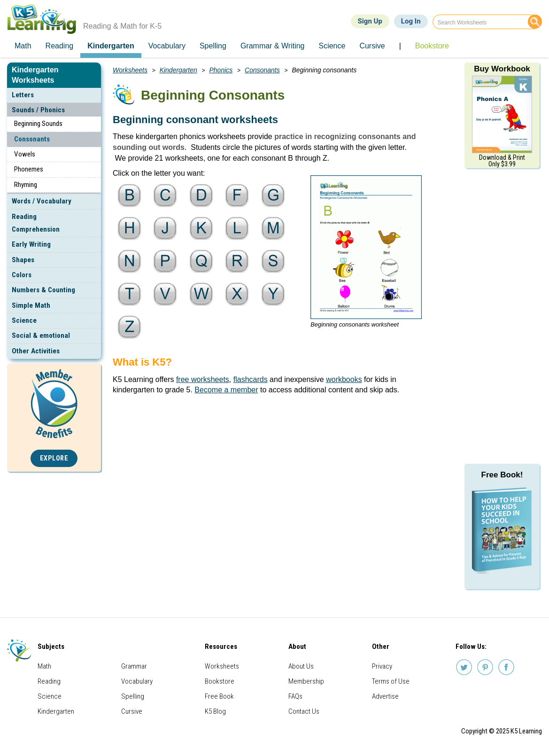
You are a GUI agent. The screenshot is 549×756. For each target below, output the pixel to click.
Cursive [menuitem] (372, 46)
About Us (301, 666)
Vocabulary (137, 681)
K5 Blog (215, 711)
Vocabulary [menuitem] (167, 46)
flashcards (251, 379)
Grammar (134, 666)
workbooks (344, 379)
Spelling (133, 696)
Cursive (132, 711)
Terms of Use (391, 681)
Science (24, 320)
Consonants (32, 139)
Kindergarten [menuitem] (111, 46)
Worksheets (130, 70)
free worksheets (203, 379)
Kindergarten (178, 70)
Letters (23, 95)
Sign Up (370, 21)
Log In (411, 21)
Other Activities (36, 351)
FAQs (295, 696)
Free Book (219, 696)
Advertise (385, 696)
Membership (306, 681)
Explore (54, 458)
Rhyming (26, 185)
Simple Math (31, 305)
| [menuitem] (400, 46)
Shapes (23, 260)
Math (44, 666)
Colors (22, 275)
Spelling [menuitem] (213, 46)
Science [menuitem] (332, 46)
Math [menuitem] (23, 46)
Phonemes (29, 169)
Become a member (226, 390)
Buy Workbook (502, 69)
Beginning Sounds (38, 124)
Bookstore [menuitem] (432, 46)
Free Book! (502, 475)
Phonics (221, 70)
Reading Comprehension (36, 223)
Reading (49, 681)
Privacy (382, 666)
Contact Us (304, 711)
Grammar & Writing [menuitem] (273, 46)
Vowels (25, 154)
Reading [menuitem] (60, 46)
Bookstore (220, 681)
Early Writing (31, 244)
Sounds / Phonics (38, 110)
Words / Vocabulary (42, 201)
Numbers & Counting (43, 290)
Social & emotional (41, 335)
